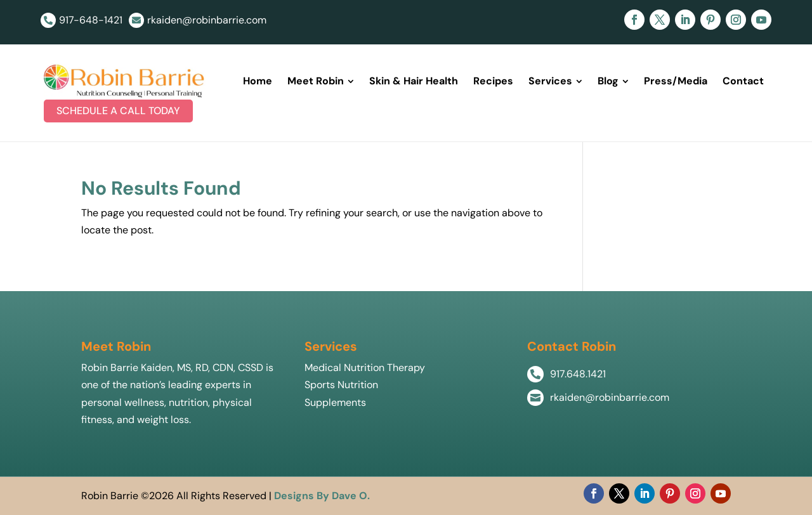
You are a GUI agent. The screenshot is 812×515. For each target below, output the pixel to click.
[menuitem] (258, 81)
